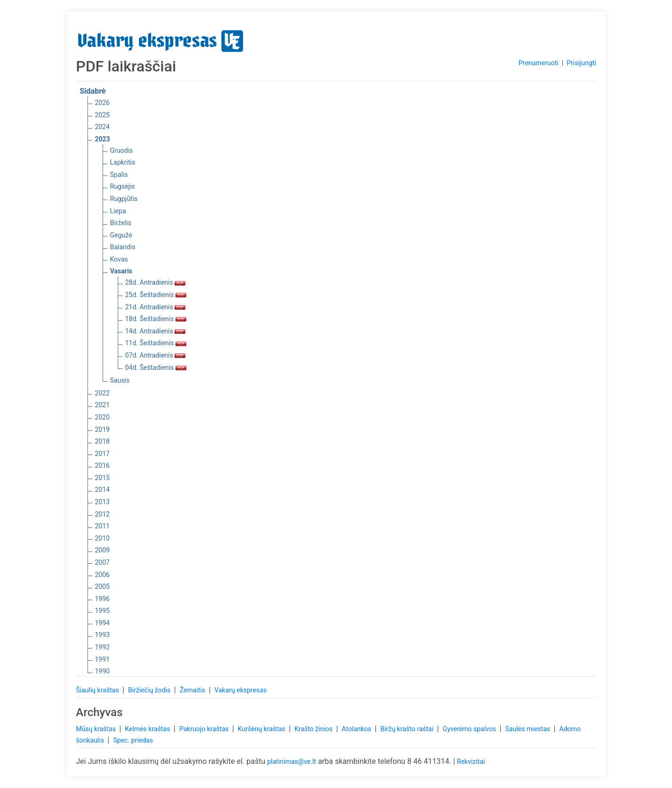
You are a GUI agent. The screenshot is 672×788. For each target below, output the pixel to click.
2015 (102, 478)
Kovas (119, 259)
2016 (102, 465)
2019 (102, 429)
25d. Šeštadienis (156, 295)
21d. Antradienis (156, 307)
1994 (102, 623)
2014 (102, 490)
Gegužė (121, 235)
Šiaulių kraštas (98, 690)
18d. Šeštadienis (156, 319)
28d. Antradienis (156, 282)
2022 (102, 393)
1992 (102, 647)
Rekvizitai (471, 762)
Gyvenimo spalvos (470, 729)
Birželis (121, 223)
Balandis (123, 247)
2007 (102, 562)
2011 (102, 526)
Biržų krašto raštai (408, 729)
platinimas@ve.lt (292, 762)
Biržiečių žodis (150, 690)
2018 (102, 441)
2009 (102, 550)
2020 (102, 417)
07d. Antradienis (156, 355)
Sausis (120, 380)
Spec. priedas (133, 740)
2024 (102, 127)
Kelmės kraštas (148, 729)
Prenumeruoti (538, 63)
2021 (102, 405)
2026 (102, 103)
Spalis (119, 175)
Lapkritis (123, 162)
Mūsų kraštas (97, 729)
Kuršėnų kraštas (262, 729)
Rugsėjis (123, 186)
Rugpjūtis (124, 199)
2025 (102, 115)
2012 (102, 514)
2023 (103, 139)
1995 (102, 611)
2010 (102, 538)
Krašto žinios (314, 729)
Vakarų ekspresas (240, 690)
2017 (102, 454)
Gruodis (122, 150)
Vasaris (121, 271)
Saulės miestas (528, 729)
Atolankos (358, 729)
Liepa (118, 211)
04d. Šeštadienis (156, 368)
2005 (102, 587)
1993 (102, 635)
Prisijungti (581, 63)
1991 (102, 659)
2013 (102, 502)
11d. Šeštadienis (156, 343)
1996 (102, 599)
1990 (102, 671)
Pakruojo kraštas (205, 729)
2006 (102, 575)
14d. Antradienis (156, 331)
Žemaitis (193, 690)
